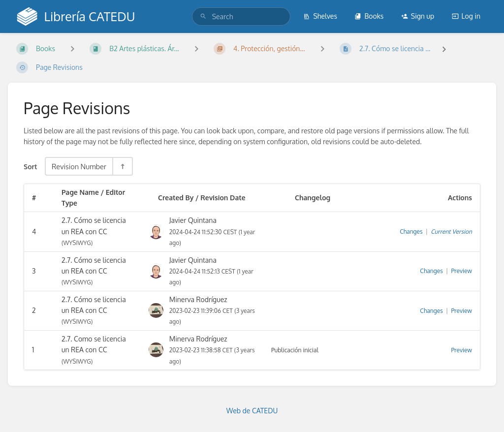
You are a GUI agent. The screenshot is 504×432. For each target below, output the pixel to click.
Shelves (320, 16)
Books (369, 16)
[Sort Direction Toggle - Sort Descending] (122, 166)
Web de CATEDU (252, 411)
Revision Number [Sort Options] (79, 166)
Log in (466, 16)
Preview (462, 271)
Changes (411, 231)
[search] (241, 16)
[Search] (203, 16)
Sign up (418, 16)
